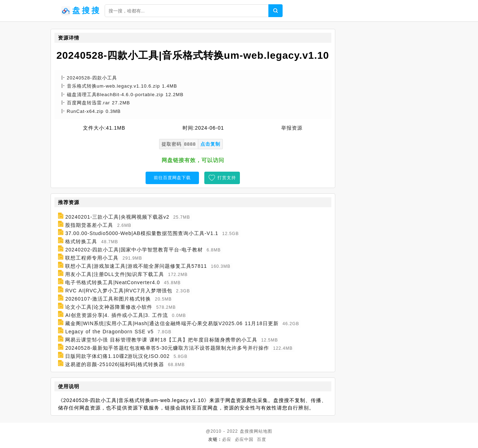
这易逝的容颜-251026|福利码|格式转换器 (115, 364)
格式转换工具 (81, 241)
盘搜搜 (247, 431)
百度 (262, 439)
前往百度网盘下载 (172, 178)
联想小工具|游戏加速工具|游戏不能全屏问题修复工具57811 (136, 266)
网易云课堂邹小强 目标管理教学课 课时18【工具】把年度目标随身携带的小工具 (161, 340)
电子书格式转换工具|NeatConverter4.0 (112, 282)
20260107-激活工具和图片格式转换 (108, 299)
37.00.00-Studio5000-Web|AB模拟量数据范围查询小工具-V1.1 (142, 233)
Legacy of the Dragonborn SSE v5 (109, 332)
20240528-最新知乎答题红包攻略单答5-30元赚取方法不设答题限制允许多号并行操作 (167, 348)
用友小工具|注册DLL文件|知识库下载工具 (115, 274)
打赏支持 (227, 178)
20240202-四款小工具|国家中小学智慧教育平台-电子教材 (134, 250)
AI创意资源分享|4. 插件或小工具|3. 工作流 (117, 315)
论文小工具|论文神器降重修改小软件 (109, 307)
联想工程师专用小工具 (92, 258)
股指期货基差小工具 (89, 225)
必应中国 (244, 439)
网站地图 (263, 431)
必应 (227, 439)
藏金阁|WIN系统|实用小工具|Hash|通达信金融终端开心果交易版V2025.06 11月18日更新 (172, 323)
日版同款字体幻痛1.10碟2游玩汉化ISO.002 (117, 356)
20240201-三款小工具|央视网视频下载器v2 (117, 217)
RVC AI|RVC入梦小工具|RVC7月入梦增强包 (119, 291)
